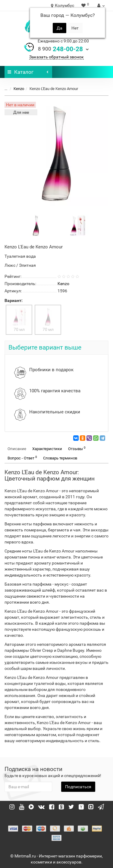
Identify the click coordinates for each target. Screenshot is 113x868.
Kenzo (19, 89)
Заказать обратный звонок (56, 57)
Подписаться (78, 787)
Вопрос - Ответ (22, 458)
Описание (17, 449)
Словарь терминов (60, 458)
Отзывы (77, 448)
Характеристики (47, 449)
